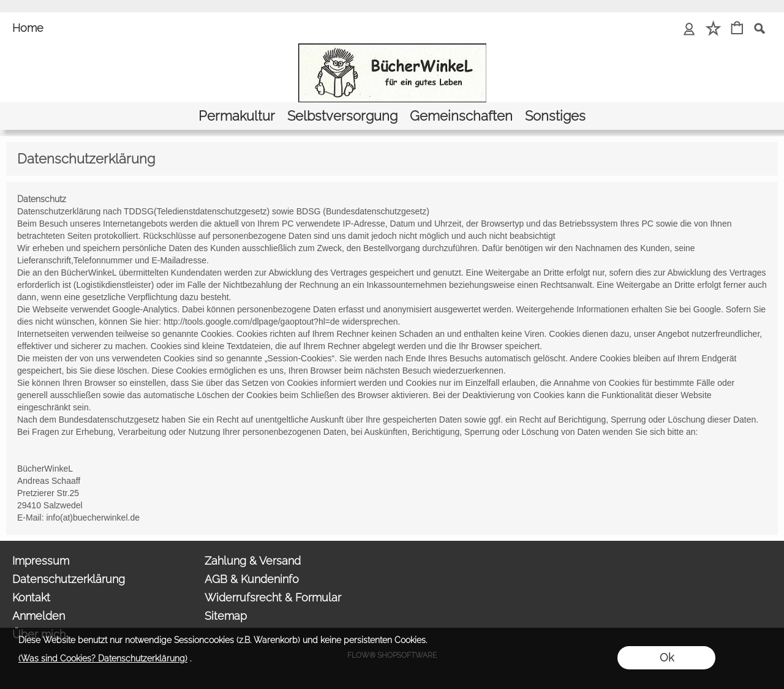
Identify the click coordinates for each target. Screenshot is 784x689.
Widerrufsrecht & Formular (273, 597)
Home (28, 28)
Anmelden (39, 616)
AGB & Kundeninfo (252, 579)
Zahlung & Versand (253, 561)
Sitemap (226, 616)
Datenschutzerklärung (69, 579)
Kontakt (31, 597)
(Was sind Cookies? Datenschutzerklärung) (103, 658)
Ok (667, 657)
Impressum (41, 561)
